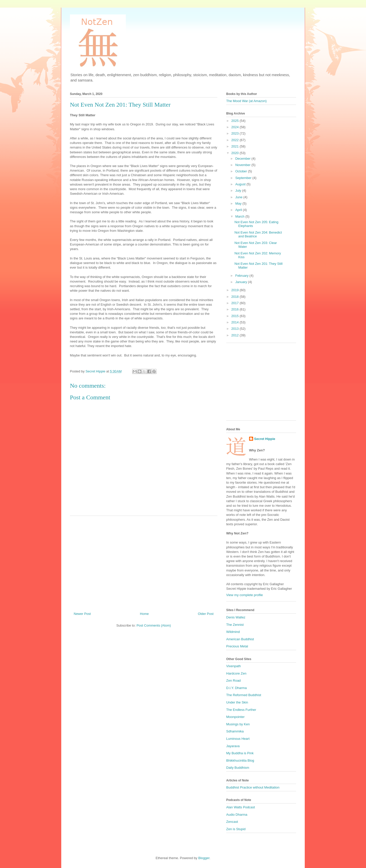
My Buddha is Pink (240, 753)
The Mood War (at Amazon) (246, 101)
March (240, 216)
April (239, 210)
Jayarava (233, 746)
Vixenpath (234, 666)
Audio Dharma (237, 815)
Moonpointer (235, 717)
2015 (235, 316)
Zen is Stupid (236, 829)
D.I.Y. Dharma (237, 688)
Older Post (206, 614)
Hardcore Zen (236, 673)
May (239, 203)
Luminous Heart (238, 739)
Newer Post (82, 614)
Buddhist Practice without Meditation (253, 787)
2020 (235, 153)
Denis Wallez (236, 617)
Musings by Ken (238, 724)
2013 (235, 329)
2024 (235, 127)
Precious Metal (237, 646)
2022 (235, 140)
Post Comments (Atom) (154, 625)
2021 (235, 146)
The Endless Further (241, 710)
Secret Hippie (265, 439)
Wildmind (233, 632)
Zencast (232, 822)
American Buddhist (240, 639)
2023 (235, 133)
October (242, 171)
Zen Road (233, 681)
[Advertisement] (144, 562)
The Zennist (235, 625)
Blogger (204, 858)
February (242, 276)
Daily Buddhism (238, 768)
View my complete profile (245, 595)
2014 (235, 322)
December (243, 159)
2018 (235, 297)
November (243, 165)
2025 (235, 121)
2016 (235, 309)
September (244, 178)
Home (144, 614)
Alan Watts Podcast (241, 807)
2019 (235, 290)
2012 (235, 335)
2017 (235, 303)
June (239, 197)
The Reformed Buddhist (244, 695)
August (241, 184)
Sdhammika (235, 731)
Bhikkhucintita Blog (240, 760)
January (242, 282)
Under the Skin (237, 702)
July (239, 191)
